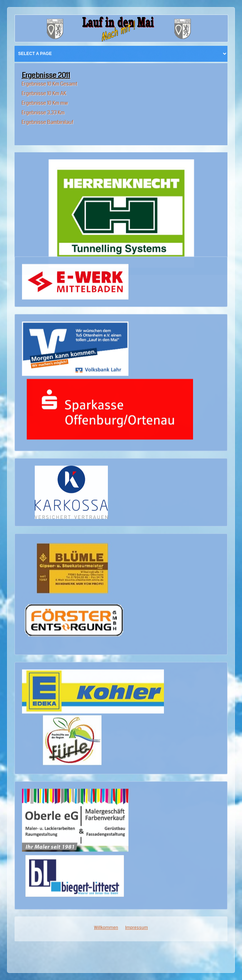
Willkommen (106, 748)
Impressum (137, 748)
